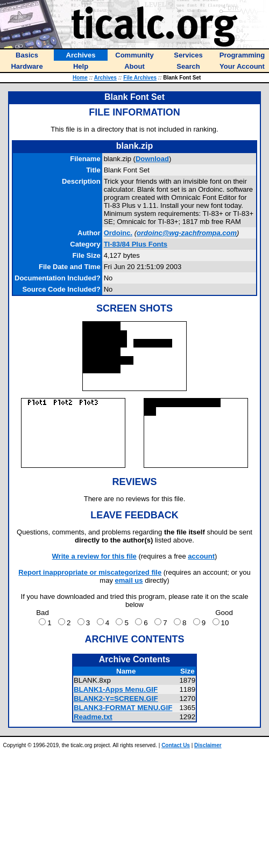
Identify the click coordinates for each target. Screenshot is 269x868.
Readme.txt (93, 717)
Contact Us (176, 745)
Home (80, 78)
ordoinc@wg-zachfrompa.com (187, 233)
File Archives (140, 78)
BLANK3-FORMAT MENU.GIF (123, 708)
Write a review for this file (94, 556)
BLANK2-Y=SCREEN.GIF (116, 699)
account (201, 556)
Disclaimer (208, 745)
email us (129, 580)
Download (152, 159)
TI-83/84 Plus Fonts (136, 244)
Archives (105, 78)
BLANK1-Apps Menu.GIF (116, 689)
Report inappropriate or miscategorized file (90, 572)
